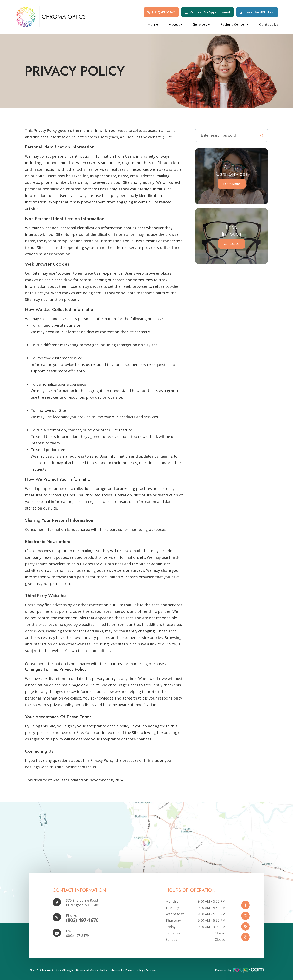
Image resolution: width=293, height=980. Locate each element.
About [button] (176, 24)
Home (153, 24)
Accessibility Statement (106, 970)
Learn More (232, 184)
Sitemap (152, 970)
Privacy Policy (134, 970)
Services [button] (201, 24)
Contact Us (269, 24)
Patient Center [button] (234, 24)
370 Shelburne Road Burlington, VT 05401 (83, 903)
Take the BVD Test (260, 12)
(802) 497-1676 (164, 12)
